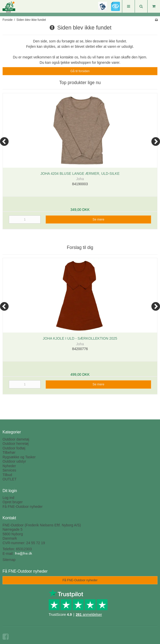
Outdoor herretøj (16, 444)
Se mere (98, 219)
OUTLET (10, 479)
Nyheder (9, 466)
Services (9, 470)
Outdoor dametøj (16, 439)
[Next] (156, 142)
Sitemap (9, 560)
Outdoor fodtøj (14, 448)
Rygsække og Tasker (19, 457)
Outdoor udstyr (14, 461)
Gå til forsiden (80, 71)
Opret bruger (13, 502)
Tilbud (7, 475)
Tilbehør (9, 452)
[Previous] (4, 142)
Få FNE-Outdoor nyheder (23, 507)
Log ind (8, 498)
